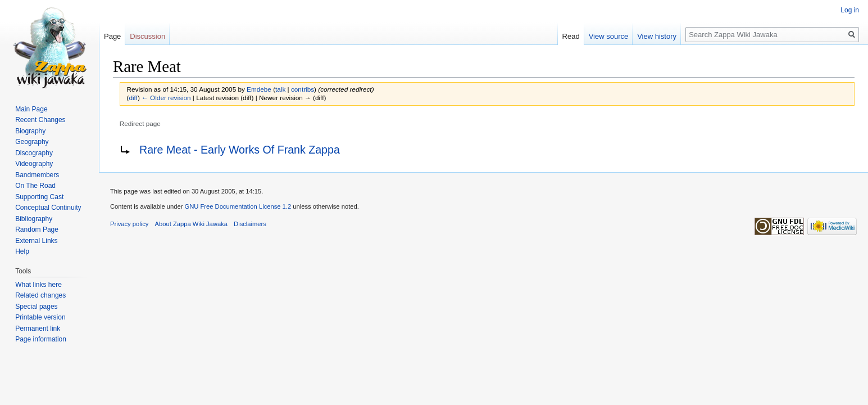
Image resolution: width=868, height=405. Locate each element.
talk (280, 89)
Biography (30, 131)
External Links (36, 241)
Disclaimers (250, 224)
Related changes (40, 295)
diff (133, 98)
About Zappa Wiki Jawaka (191, 224)
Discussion (147, 36)
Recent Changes (40, 120)
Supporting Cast (39, 197)
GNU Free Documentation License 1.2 (238, 206)
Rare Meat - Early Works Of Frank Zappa (240, 150)
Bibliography (34, 219)
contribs (303, 89)
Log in (850, 10)
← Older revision (166, 98)
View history (657, 36)
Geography (32, 142)
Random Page (37, 229)
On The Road (35, 186)
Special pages (36, 307)
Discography (34, 153)
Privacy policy (129, 224)
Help (22, 251)
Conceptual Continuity (48, 208)
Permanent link (38, 328)
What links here (38, 285)
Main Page (31, 109)
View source (609, 36)
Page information (41, 339)
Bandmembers (37, 175)
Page (112, 36)
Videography (34, 164)
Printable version (40, 317)
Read (571, 36)
